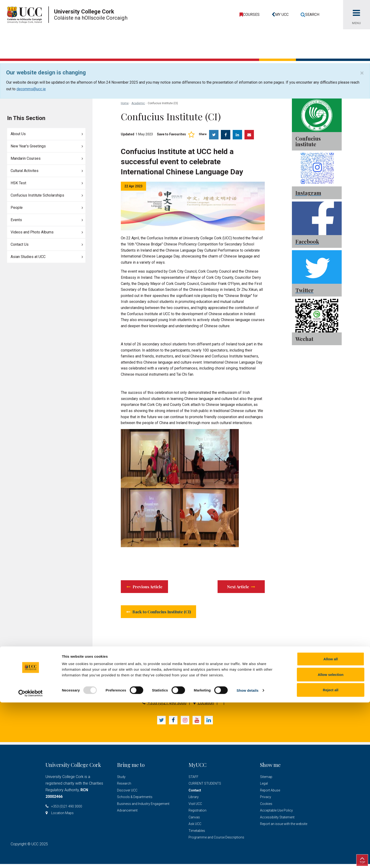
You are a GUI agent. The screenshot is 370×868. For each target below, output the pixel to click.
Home (125, 103)
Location (204, 707)
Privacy (266, 801)
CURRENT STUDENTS (205, 787)
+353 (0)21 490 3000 (164, 707)
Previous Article (150, 587)
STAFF (193, 781)
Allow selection (330, 840)
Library (194, 801)
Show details (248, 856)
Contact (195, 794)
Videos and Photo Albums (32, 232)
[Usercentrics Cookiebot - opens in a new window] (31, 859)
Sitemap (266, 781)
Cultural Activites (25, 171)
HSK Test (18, 183)
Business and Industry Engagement (143, 808)
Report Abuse (270, 794)
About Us (18, 134)
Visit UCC (195, 808)
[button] (279, 15)
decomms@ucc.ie (31, 89)
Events (16, 220)
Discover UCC (127, 794)
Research (124, 787)
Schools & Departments (135, 801)
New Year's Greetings (28, 146)
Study (121, 781)
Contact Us (20, 244)
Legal (264, 787)
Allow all (331, 824)
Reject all (331, 855)
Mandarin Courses (26, 158)
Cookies (266, 808)
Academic (138, 103)
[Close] (362, 73)
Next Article (241, 587)
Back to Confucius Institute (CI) (167, 615)
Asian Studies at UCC (28, 257)
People (17, 208)
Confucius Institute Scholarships (37, 195)
